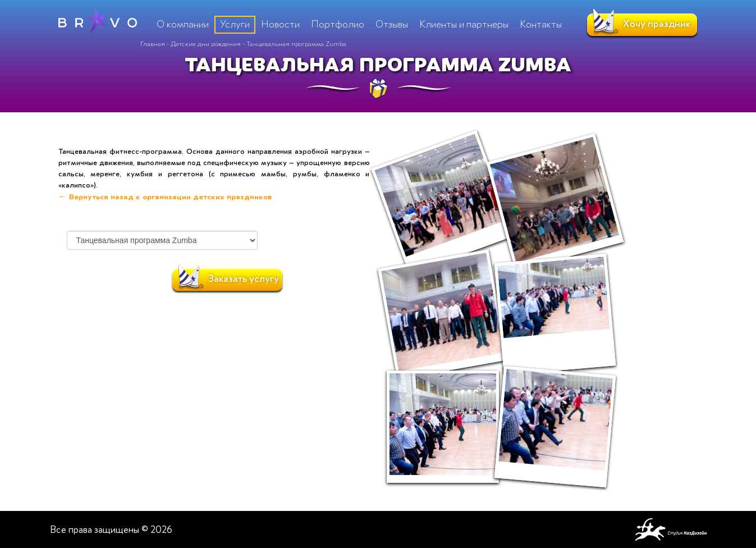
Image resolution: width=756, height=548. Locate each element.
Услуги (235, 24)
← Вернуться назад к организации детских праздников (165, 197)
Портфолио (338, 24)
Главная (153, 44)
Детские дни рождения (206, 44)
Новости (280, 24)
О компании (183, 24)
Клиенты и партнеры (464, 24)
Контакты (541, 24)
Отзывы (392, 24)
